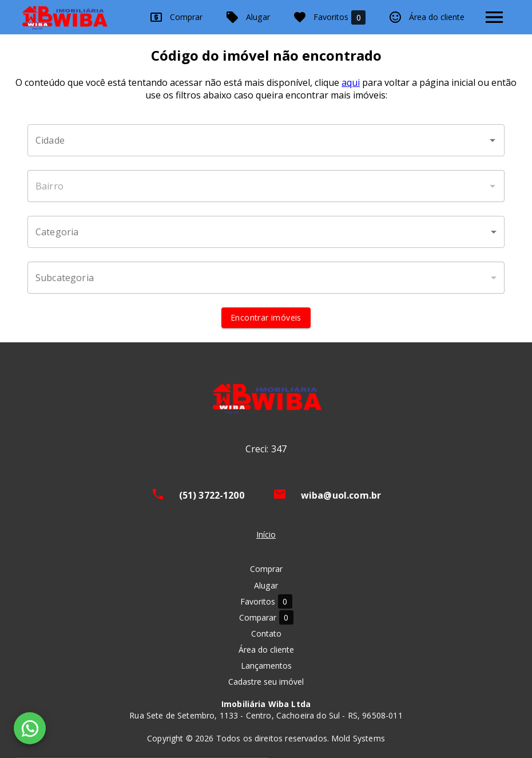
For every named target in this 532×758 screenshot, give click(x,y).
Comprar (176, 17)
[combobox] (266, 140)
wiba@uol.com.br (341, 495)
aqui (351, 82)
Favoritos (329, 17)
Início (266, 534)
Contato (266, 633)
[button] (266, 232)
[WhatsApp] (30, 728)
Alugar (248, 17)
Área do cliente (426, 17)
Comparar (266, 617)
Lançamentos (266, 666)
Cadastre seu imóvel (266, 682)
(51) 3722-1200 (212, 495)
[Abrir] (493, 140)
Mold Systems (358, 738)
